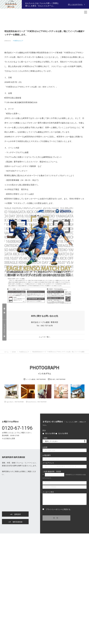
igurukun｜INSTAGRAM (14, 402)
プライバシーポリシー (54, 509)
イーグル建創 (35, 379)
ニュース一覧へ (44, 337)
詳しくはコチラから (75, 4)
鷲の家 (57, 379)
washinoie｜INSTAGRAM (36, 402)
